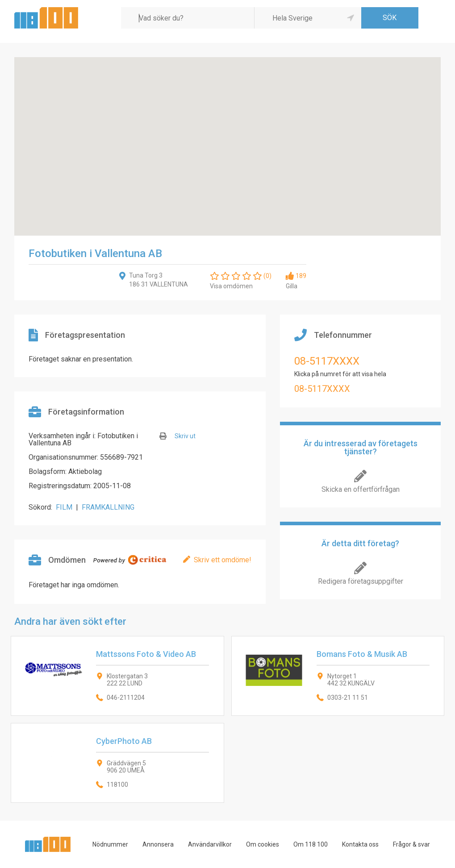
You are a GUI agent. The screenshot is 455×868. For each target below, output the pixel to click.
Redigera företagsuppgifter (361, 581)
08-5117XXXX (327, 361)
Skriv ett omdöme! (223, 560)
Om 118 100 (311, 844)
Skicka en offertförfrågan (361, 489)
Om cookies (263, 844)
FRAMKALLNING (108, 507)
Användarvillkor (210, 844)
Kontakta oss (360, 844)
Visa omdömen (231, 286)
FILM (64, 507)
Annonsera (158, 844)
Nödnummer (110, 844)
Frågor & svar (411, 844)
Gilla (292, 286)
